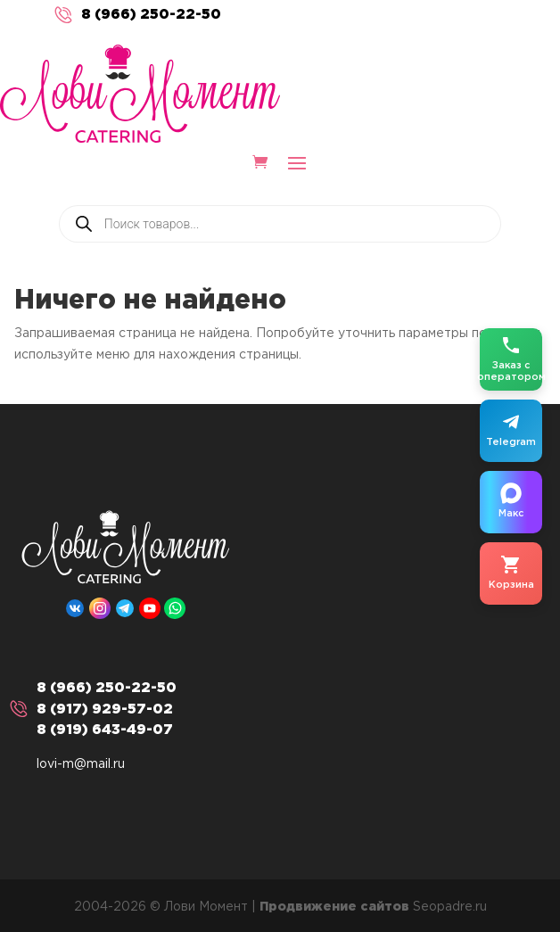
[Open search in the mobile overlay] (280, 224)
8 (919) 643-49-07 (105, 730)
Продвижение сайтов (334, 907)
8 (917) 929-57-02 (105, 709)
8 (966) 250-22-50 (151, 15)
